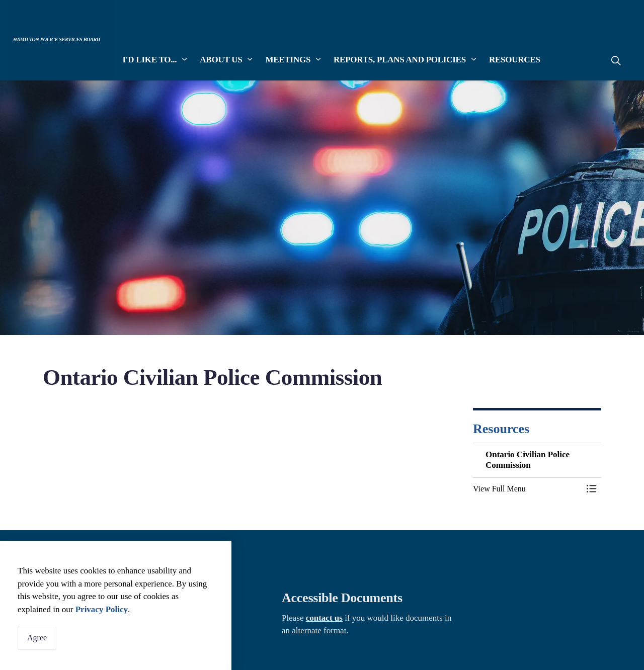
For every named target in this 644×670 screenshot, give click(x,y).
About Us (221, 60)
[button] (527, 489)
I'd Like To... (150, 60)
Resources (515, 60)
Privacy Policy (102, 609)
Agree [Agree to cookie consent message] (37, 638)
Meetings (288, 60)
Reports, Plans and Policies (400, 60)
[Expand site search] (616, 60)
